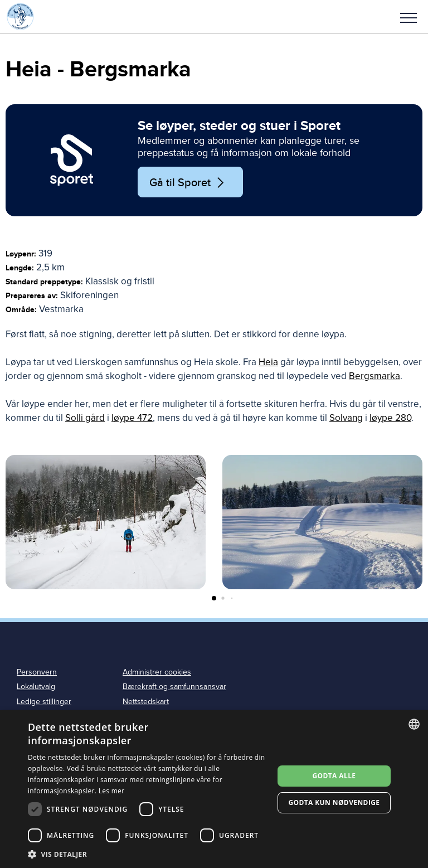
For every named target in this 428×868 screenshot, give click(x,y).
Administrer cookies (157, 672)
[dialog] (214, 789)
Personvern (37, 672)
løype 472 (132, 418)
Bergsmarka (374, 376)
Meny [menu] (408, 18)
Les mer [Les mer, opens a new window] (112, 791)
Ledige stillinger (44, 702)
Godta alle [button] (334, 776)
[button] (408, 17)
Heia (268, 362)
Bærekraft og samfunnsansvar (174, 687)
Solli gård (85, 418)
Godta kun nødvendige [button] (334, 802)
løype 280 (390, 418)
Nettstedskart (146, 702)
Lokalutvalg (36, 687)
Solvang (346, 418)
